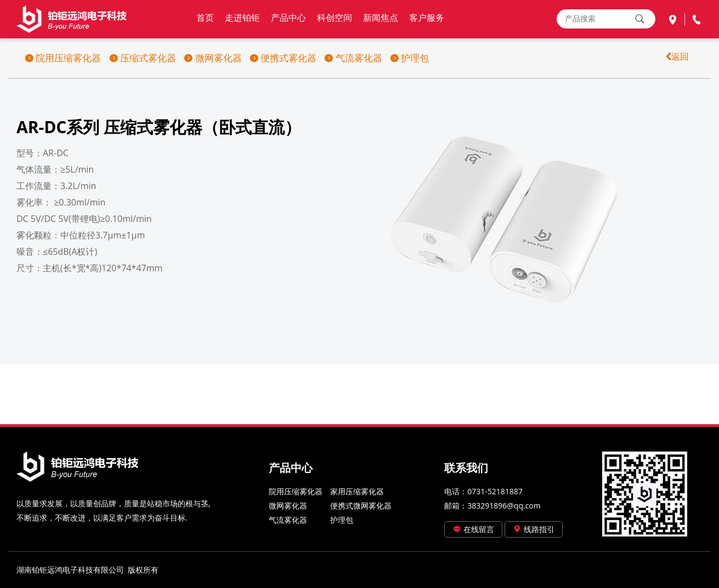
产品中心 (288, 18)
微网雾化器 (213, 58)
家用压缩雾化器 (357, 491)
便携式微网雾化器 (361, 506)
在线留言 (473, 529)
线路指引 (534, 529)
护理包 (409, 58)
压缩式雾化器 (143, 58)
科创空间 (335, 18)
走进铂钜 (242, 18)
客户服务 (427, 18)
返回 (680, 56)
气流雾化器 (353, 58)
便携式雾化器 (283, 58)
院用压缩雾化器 (63, 58)
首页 (205, 18)
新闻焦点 (381, 18)
